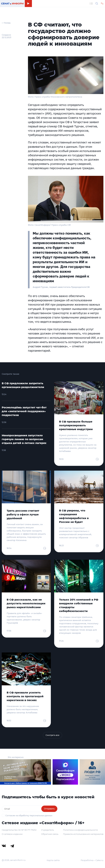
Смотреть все (52, 735)
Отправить (49, 809)
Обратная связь (50, 834)
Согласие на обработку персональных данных (29, 816)
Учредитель (47, 830)
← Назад (6, 23)
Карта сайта (53, 860)
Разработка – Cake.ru (92, 860)
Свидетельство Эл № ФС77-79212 (19, 830)
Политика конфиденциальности (80, 830)
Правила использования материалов (83, 834)
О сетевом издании (12, 834)
